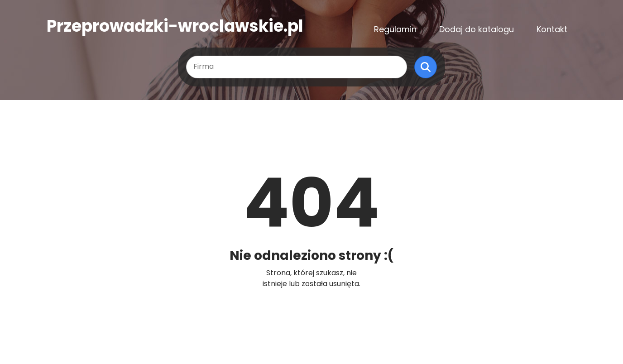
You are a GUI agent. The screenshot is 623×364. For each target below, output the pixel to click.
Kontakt (552, 29)
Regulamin (395, 29)
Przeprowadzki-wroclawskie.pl (175, 26)
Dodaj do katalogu (477, 29)
